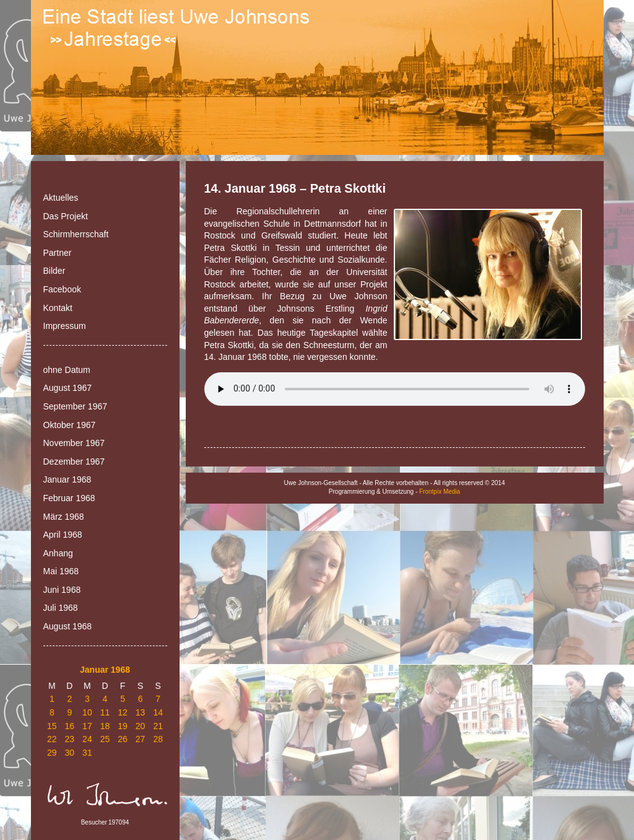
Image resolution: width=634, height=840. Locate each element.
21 (158, 726)
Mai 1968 (61, 571)
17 (87, 726)
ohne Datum (67, 370)
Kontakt (58, 308)
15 (52, 726)
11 (105, 712)
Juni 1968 (62, 590)
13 (141, 712)
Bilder (54, 271)
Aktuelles (61, 198)
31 (87, 753)
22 (52, 739)
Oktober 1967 (70, 425)
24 (87, 739)
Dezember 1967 (74, 462)
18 (105, 726)
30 (70, 753)
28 (158, 739)
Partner (58, 253)
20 (141, 726)
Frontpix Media (440, 492)
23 (70, 739)
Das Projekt (66, 216)
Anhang (58, 553)
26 (123, 739)
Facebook (62, 289)
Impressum (65, 326)
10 (87, 712)
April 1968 (63, 535)
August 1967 (68, 388)
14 (158, 712)
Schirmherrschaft (76, 234)
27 (141, 739)
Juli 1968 (61, 608)
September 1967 (76, 406)
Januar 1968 (67, 479)
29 (52, 753)
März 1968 (64, 517)
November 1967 (74, 443)
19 (123, 726)
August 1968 (68, 626)
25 (105, 739)
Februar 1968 (69, 498)
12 (123, 712)
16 (70, 726)
